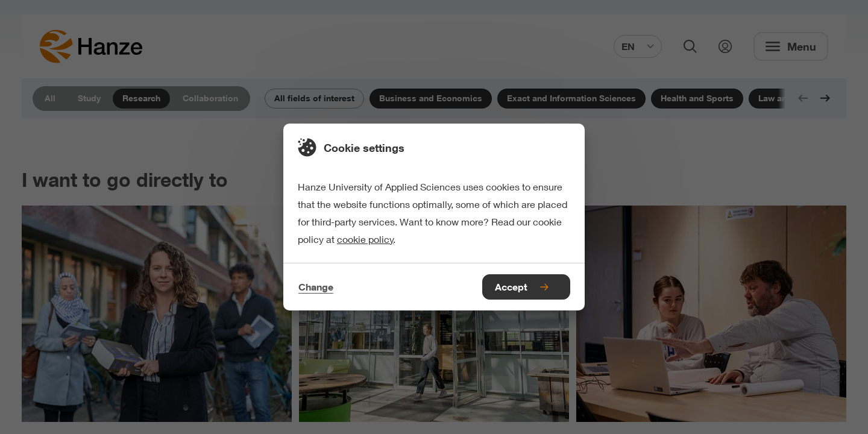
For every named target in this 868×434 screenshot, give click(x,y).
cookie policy (365, 239)
